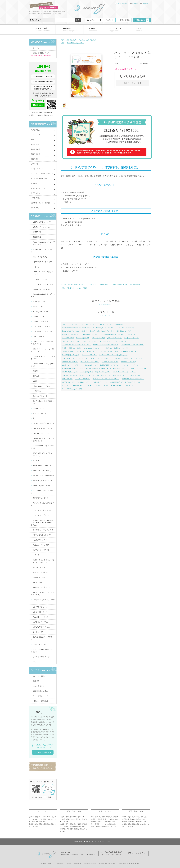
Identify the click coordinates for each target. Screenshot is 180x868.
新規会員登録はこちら (41, 53)
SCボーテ (85, 331)
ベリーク (133, 372)
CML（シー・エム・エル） (71, 341)
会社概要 (134, 3)
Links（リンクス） (103, 386)
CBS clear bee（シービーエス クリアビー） (76, 345)
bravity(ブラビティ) (86, 372)
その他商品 (35, 208)
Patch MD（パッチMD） (75, 43)
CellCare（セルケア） (121, 348)
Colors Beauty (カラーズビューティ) (113, 334)
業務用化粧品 (36, 149)
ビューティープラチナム (70, 368)
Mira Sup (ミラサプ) (119, 375)
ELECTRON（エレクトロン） (71, 334)
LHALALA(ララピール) (132, 382)
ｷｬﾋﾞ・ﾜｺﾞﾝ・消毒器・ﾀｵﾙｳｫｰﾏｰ (42, 174)
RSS (133, 863)
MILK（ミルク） (67, 379)
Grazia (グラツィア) (83, 338)
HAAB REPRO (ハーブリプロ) (132, 358)
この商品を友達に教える (119, 284)
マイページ (60, 863)
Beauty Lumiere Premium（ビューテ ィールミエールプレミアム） (102, 368)
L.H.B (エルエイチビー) (125, 331)
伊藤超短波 (119, 324)
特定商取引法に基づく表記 (107, 863)
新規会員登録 (125, 20)
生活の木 (72, 348)
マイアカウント (108, 20)
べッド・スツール (37, 169)
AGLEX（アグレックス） (89, 324)
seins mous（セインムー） (93, 348)
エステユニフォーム (38, 188)
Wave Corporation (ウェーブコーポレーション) (78, 328)
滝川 (116, 351)
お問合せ (144, 3)
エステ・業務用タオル (39, 178)
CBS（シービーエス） (89, 341)
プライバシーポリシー (89, 863)
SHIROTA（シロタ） (135, 375)
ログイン (93, 20)
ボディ (33, 140)
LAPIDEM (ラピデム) (116, 382)
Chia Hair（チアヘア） (89, 355)
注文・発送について (40, 696)
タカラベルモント (107, 351)
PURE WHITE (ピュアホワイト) (110, 365)
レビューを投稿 (82, 288)
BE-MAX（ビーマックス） (110, 362)
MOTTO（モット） (68, 382)
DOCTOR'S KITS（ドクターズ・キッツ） (99, 358)
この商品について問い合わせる (98, 284)
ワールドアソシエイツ (69, 389)
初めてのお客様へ (121, 3)
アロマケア (35, 183)
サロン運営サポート (40, 686)
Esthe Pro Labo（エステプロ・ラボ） (102, 331)
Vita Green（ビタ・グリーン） (72, 365)
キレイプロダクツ (68, 338)
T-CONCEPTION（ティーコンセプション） (113, 355)
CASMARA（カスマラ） (91, 334)
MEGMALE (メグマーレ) (83, 379)
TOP (62, 40)
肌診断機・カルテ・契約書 (40, 203)
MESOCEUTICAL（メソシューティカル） (106, 379)
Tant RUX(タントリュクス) (71, 355)
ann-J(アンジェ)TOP (47, 863)
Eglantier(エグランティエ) (71, 331)
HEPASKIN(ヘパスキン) (120, 372)
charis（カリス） (133, 334)
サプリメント (36, 164)
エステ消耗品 (36, 130)
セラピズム (108, 348)
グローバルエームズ (98, 338)
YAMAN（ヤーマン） (100, 382)
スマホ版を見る (123, 863)
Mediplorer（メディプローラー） (133, 379)
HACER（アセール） (106, 324)
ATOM (137, 863)
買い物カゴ (143, 20)
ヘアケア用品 (36, 198)
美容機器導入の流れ (40, 691)
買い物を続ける (135, 284)
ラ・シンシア (66, 386)
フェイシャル (36, 135)
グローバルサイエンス (114, 338)
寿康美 (64, 348)
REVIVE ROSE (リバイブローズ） (84, 386)
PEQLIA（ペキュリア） (103, 372)
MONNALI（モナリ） (84, 382)
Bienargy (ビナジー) (91, 365)
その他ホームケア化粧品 (87, 40)
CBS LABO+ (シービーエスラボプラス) (106, 345)
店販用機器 (35, 159)
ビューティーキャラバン (130, 365)
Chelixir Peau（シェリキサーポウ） (133, 345)
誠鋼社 (79, 348)
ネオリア (117, 358)
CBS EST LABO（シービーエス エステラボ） (113, 341)
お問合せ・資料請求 (40, 701)
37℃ (81, 389)
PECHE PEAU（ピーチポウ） (90, 362)
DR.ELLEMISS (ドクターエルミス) (73, 358)
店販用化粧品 (71, 40)
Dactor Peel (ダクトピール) (129, 351)
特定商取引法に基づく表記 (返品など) (73, 284)
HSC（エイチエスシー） (127, 328)
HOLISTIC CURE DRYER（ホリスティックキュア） (78, 375)
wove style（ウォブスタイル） (106, 328)
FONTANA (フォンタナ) (70, 372)
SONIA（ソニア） (92, 351)
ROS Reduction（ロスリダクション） (123, 386)
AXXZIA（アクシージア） (70, 324)
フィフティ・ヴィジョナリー (136, 368)
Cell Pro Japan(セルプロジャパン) (73, 351)
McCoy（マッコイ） (104, 375)
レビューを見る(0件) (67, 288)
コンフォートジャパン (131, 338)
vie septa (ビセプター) (128, 362)
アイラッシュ (36, 193)
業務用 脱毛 (35, 144)
